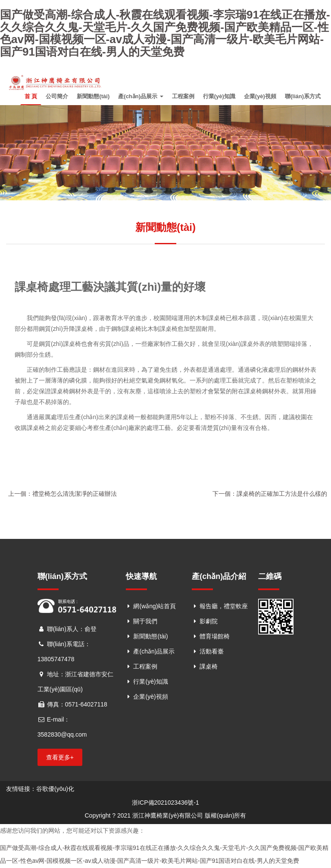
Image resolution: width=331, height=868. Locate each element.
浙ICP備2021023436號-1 (165, 803)
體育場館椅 (215, 638)
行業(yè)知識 (219, 97)
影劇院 (209, 622)
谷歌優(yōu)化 (55, 790)
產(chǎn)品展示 (141, 97)
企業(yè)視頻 (260, 97)
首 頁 (31, 97)
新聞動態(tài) (93, 97)
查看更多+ (60, 758)
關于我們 (145, 622)
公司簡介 (57, 97)
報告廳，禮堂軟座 (224, 607)
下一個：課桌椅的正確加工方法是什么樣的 (270, 495)
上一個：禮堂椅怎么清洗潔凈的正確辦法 (62, 495)
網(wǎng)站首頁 (155, 607)
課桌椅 (209, 668)
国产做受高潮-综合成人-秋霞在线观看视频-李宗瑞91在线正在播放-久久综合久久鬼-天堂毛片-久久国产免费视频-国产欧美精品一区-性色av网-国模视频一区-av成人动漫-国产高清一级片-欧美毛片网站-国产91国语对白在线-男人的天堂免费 (165, 33)
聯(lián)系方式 (303, 97)
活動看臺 (212, 653)
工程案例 (183, 97)
